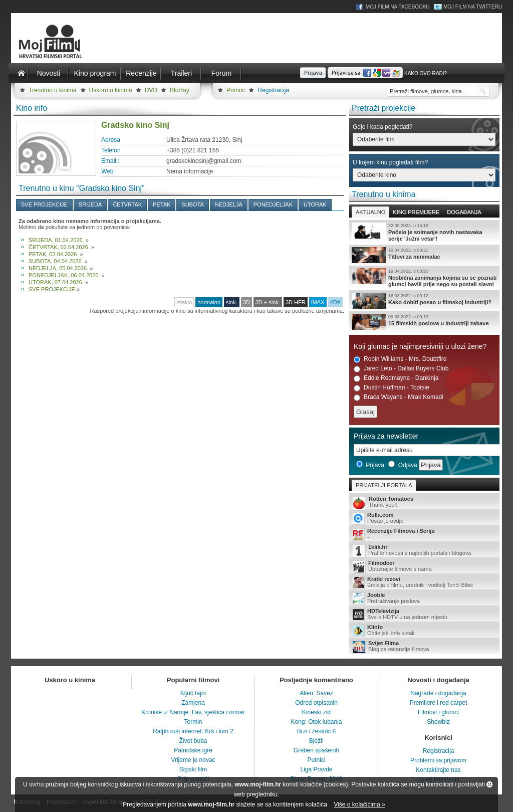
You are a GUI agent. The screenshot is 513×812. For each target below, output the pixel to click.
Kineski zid (316, 712)
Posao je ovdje (424, 518)
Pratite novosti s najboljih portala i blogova (424, 551)
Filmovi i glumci (438, 712)
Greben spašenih (316, 750)
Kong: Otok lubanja (316, 722)
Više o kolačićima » (359, 804)
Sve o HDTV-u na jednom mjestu (424, 615)
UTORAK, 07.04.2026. (56, 282)
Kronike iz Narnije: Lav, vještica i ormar (193, 712)
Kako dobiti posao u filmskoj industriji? (424, 301)
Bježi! (316, 741)
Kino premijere (416, 212)
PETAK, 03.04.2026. (53, 254)
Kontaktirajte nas (438, 770)
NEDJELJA (229, 205)
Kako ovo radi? (426, 73)
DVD (151, 90)
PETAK (162, 205)
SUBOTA (192, 205)
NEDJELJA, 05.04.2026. (58, 268)
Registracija (273, 90)
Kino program (95, 73)
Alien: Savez (316, 693)
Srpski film (193, 769)
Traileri (181, 73)
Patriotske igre (193, 750)
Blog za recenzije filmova (424, 647)
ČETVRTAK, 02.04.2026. (59, 247)
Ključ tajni (193, 693)
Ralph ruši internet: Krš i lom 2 (193, 731)
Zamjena (193, 703)
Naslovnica (21, 73)
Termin (193, 722)
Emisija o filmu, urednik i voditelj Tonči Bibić (424, 582)
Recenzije (141, 73)
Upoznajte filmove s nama (424, 567)
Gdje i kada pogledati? (382, 127)
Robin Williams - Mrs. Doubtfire (400, 359)
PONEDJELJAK (273, 205)
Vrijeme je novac (193, 760)
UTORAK (315, 205)
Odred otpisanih (316, 703)
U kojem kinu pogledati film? (390, 162)
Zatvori (489, 784)
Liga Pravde (316, 769)
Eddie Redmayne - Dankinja (396, 378)
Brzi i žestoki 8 (316, 731)
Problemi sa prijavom (438, 760)
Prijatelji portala (384, 485)
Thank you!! (424, 502)
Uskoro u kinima (111, 90)
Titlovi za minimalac (424, 255)
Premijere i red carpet (439, 703)
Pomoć (236, 90)
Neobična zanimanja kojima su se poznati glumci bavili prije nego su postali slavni (424, 278)
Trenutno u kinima (53, 90)
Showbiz (438, 722)
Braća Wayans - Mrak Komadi (399, 397)
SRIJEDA (90, 205)
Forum (221, 73)
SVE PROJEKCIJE (44, 205)
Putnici (316, 760)
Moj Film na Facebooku (398, 7)
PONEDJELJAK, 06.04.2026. (64, 275)
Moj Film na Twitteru (473, 7)
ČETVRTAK (127, 205)
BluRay (180, 90)
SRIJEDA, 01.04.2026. (56, 240)
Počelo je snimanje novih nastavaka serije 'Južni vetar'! (424, 232)
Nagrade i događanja (438, 693)
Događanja (464, 212)
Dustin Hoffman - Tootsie (392, 388)
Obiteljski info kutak (424, 631)
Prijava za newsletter (386, 436)
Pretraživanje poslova (424, 598)
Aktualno (370, 212)
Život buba (193, 741)
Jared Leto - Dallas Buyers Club (401, 369)
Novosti (49, 73)
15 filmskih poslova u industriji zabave (424, 322)
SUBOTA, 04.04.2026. (56, 261)
